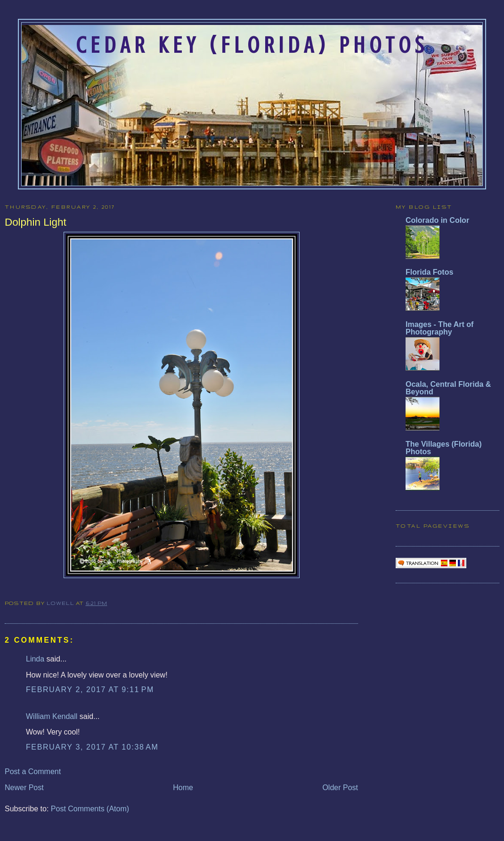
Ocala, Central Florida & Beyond (448, 388)
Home (183, 788)
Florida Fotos (429, 272)
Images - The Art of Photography (439, 328)
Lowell (61, 603)
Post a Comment (33, 772)
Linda (35, 659)
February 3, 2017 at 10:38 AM (92, 747)
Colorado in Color (437, 220)
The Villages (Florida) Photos (444, 448)
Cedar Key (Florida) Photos (252, 45)
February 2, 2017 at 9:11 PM (90, 690)
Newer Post (24, 788)
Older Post (340, 788)
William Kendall (52, 716)
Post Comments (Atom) (90, 809)
